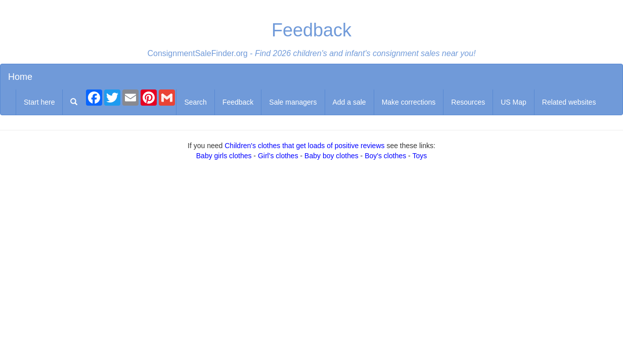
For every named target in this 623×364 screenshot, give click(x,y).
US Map (514, 102)
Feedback (238, 102)
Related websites (569, 102)
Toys (419, 156)
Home (20, 77)
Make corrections (409, 102)
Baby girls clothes (224, 156)
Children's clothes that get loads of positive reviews (304, 146)
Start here (39, 102)
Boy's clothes (385, 156)
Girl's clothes (278, 156)
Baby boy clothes (331, 156)
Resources (468, 102)
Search (195, 102)
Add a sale (349, 102)
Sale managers (293, 102)
